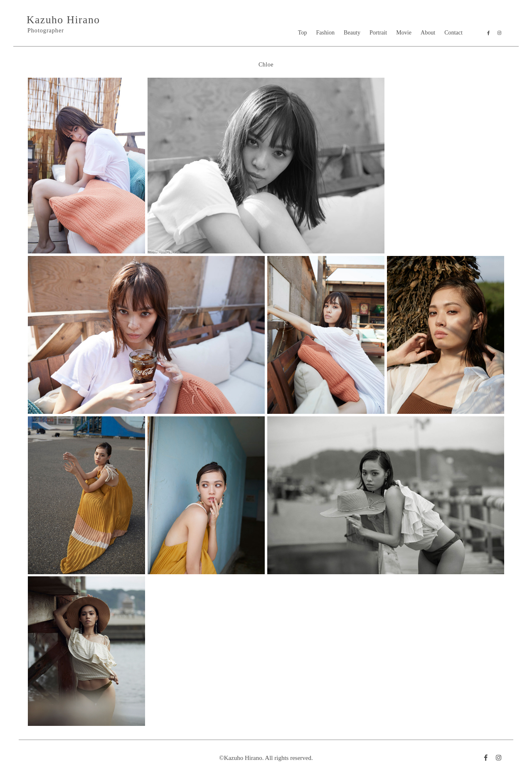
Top (303, 32)
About (428, 32)
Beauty (352, 32)
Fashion (326, 32)
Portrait (378, 32)
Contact (453, 32)
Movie (404, 32)
